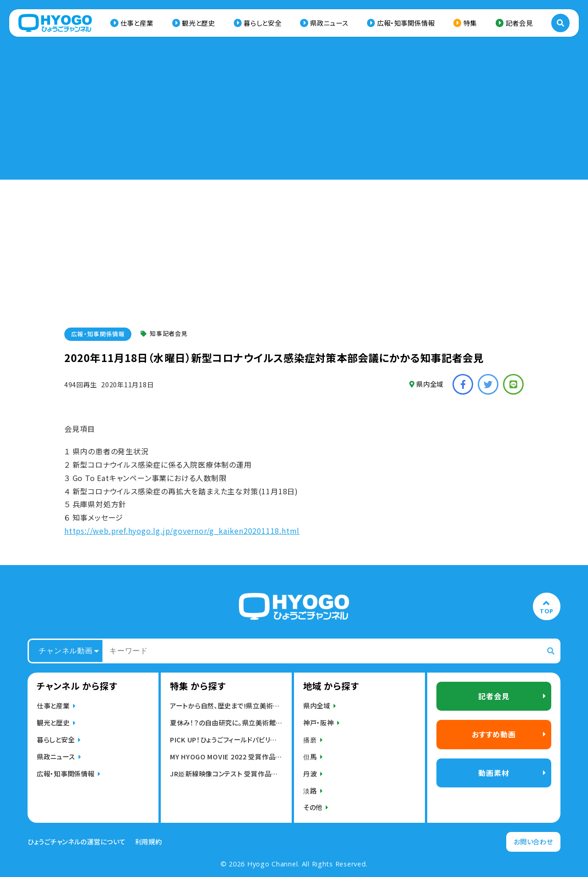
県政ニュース (329, 23)
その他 (313, 807)
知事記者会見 (164, 334)
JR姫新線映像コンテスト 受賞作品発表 (226, 773)
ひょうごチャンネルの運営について (77, 842)
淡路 (310, 790)
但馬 (310, 756)
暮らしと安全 (262, 23)
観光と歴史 (198, 23)
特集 (470, 23)
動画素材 (494, 773)
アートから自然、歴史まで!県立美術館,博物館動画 (226, 705)
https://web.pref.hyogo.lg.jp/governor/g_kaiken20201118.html (182, 531)
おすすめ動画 (494, 734)
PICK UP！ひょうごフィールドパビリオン (226, 739)
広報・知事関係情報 (406, 23)
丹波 (310, 773)
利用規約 (149, 842)
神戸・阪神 (319, 722)
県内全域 (426, 384)
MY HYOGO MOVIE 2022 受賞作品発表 (226, 756)
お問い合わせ (533, 841)
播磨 (310, 739)
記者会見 (519, 23)
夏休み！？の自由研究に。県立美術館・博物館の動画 (226, 722)
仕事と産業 (137, 23)
